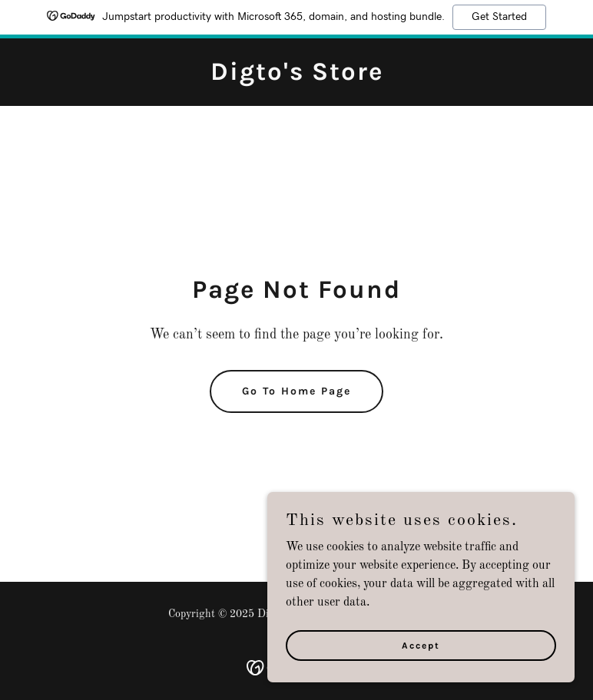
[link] (297, 77)
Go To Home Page (296, 391)
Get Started (499, 17)
